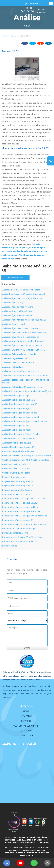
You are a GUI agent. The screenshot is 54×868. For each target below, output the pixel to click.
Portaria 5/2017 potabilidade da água (19, 529)
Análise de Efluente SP (36, 350)
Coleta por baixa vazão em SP (37, 456)
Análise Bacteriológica (30, 290)
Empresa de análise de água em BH (18, 481)
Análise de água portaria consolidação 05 (21, 337)
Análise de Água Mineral (13, 320)
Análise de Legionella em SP (15, 358)
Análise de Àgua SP (36, 341)
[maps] (27, 772)
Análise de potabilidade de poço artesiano (21, 371)
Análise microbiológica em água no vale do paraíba (25, 421)
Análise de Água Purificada (14, 341)
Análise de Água (9, 298)
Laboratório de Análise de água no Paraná (21, 511)
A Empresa (26, 716)
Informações (15, 36)
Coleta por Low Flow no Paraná (16, 473)
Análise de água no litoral (13, 324)
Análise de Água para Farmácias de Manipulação (24, 333)
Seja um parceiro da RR (26, 726)
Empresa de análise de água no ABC (18, 486)
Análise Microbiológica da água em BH (19, 400)
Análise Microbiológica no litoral (16, 430)
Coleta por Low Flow (40, 460)
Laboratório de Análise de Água (16, 494)
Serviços (26, 721)
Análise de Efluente (33, 346)
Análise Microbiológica (41, 391)
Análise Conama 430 (36, 294)
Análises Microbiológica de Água (17, 443)
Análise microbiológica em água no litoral (21, 417)
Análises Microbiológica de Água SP (18, 447)
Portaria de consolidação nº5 (15, 533)
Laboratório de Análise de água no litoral (20, 507)
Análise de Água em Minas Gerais (17, 311)
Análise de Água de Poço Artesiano (18, 307)
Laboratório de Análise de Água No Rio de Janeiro (24, 524)
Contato (12, 559)
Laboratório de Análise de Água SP (18, 520)
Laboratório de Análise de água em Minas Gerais (24, 499)
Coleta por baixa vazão (13, 456)
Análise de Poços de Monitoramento (18, 363)
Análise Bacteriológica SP (14, 294)
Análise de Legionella (27, 354)
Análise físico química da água (16, 391)
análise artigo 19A (38, 251)
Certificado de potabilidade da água (18, 451)
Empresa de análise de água (15, 477)
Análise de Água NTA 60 (13, 346)
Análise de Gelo (9, 354)
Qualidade (26, 731)
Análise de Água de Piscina (30, 298)
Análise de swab (35, 387)
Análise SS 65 (10, 51)
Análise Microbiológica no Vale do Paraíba (21, 434)
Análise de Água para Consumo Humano (20, 328)
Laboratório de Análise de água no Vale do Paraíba (25, 516)
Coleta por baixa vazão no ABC (16, 460)
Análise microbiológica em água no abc (20, 413)
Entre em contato (15, 277)
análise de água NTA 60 (13, 255)
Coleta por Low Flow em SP (14, 464)
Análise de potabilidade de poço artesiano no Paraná (26, 376)
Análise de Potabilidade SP (14, 387)
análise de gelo (20, 251)
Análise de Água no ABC (36, 320)
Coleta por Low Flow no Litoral (16, 469)
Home (6, 36)
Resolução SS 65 (10, 546)
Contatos (27, 736)
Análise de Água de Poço (13, 303)
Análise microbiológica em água (16, 408)
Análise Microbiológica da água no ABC (20, 404)
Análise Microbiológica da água (16, 396)
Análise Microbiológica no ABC (16, 426)
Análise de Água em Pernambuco (17, 316)
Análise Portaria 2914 (12, 439)
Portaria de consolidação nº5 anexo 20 (20, 541)
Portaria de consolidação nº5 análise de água (22, 537)
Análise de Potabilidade (13, 367)
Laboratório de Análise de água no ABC (20, 503)
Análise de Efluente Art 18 (14, 350)
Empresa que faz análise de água (17, 490)
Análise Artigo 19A (11, 290)
